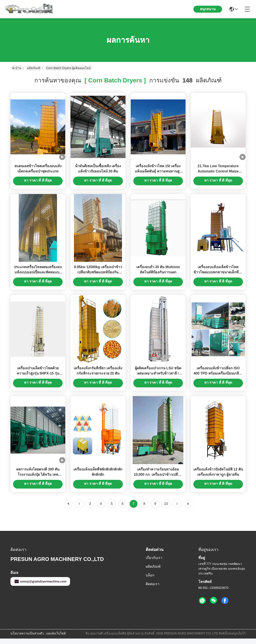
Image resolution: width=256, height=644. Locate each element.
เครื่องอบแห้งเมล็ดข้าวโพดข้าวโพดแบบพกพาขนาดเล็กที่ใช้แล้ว (218, 275)
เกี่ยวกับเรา (154, 563)
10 (166, 509)
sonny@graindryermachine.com (40, 587)
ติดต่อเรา (153, 589)
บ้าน (17, 68)
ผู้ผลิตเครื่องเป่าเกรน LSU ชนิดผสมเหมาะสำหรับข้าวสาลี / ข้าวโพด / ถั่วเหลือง (158, 377)
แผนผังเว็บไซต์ (56, 639)
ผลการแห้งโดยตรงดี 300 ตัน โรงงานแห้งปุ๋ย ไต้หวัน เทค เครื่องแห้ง (38, 480)
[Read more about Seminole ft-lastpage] (188, 509)
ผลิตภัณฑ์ (34, 68)
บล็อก (150, 581)
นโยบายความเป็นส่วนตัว (27, 639)
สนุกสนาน (208, 9)
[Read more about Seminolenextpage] (177, 509)
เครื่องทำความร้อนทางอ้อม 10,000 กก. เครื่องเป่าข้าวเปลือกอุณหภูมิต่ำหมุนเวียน (158, 480)
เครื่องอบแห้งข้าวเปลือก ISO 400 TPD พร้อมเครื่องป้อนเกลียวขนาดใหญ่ (218, 377)
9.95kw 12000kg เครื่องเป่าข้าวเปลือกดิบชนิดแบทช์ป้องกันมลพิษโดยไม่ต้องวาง (98, 275)
